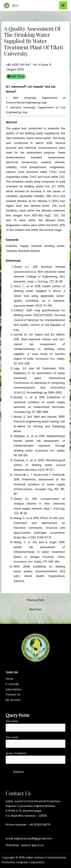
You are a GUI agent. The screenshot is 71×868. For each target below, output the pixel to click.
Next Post (35, 609)
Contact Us (13, 695)
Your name (35, 726)
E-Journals (12, 684)
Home (9, 679)
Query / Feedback (35, 758)
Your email (35, 742)
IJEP (15, 5)
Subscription (14, 690)
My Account (13, 700)
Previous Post (35, 600)
